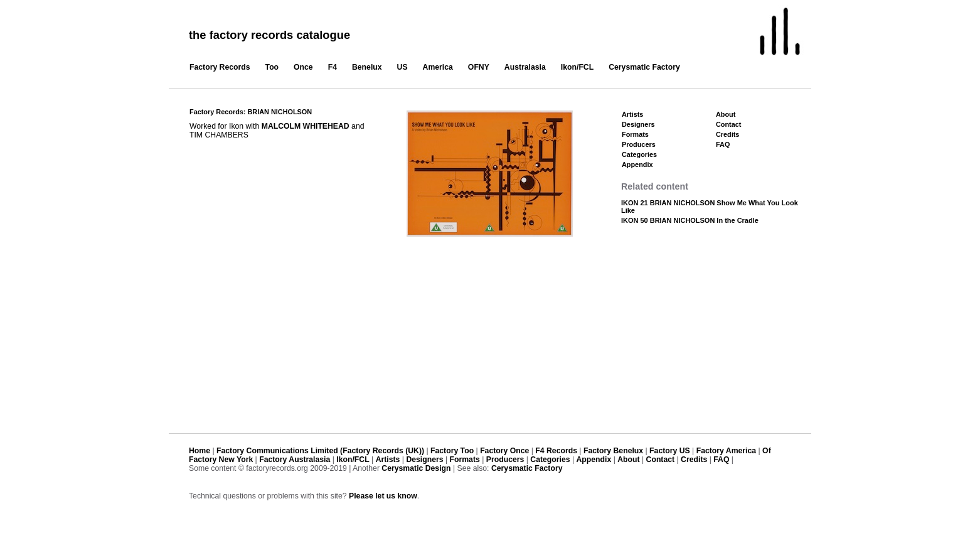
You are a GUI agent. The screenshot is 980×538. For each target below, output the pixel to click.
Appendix (637, 164)
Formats (635, 134)
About (726, 114)
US (402, 67)
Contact (728, 124)
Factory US (670, 451)
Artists (632, 114)
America (438, 67)
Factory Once (504, 451)
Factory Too (452, 451)
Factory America (726, 451)
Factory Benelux (613, 451)
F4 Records (556, 451)
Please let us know (383, 496)
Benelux (367, 67)
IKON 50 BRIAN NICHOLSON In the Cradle (690, 220)
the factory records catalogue (269, 35)
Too (272, 67)
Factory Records (220, 67)
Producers (639, 144)
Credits (727, 134)
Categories (639, 154)
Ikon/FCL (577, 67)
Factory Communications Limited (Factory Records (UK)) (320, 451)
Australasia (525, 67)
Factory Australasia (295, 460)
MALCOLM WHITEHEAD (306, 126)
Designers (638, 124)
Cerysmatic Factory (644, 67)
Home (200, 451)
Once (303, 67)
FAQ (723, 144)
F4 (333, 67)
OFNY (479, 67)
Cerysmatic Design (416, 468)
